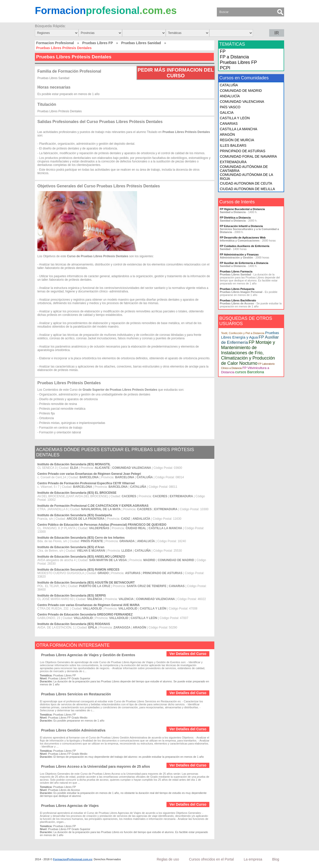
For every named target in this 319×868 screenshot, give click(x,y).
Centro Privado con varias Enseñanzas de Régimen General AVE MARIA (88, 605)
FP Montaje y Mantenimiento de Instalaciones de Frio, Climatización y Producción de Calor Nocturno (248, 353)
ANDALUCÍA (230, 96)
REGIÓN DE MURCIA (237, 140)
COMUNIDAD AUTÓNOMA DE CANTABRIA (244, 169)
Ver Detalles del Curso (188, 654)
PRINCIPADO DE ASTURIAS (243, 151)
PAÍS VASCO (230, 107)
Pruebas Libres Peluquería (237, 289)
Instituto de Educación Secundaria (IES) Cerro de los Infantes (81, 538)
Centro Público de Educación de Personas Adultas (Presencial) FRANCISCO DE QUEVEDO (102, 525)
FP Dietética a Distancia (235, 218)
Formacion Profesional (55, 43)
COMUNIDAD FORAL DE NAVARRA (248, 156)
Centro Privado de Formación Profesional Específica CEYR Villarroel (86, 483)
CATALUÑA (229, 85)
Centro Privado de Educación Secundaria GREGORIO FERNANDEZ (85, 615)
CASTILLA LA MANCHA (239, 129)
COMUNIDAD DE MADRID (241, 91)
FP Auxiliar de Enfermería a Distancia (244, 263)
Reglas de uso (168, 859)
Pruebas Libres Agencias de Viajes (70, 806)
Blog (276, 859)
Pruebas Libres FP (98, 43)
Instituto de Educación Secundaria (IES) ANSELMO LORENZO (81, 557)
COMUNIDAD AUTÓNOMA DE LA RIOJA (246, 177)
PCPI (225, 68)
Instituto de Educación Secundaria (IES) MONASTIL (74, 464)
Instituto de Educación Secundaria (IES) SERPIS (72, 596)
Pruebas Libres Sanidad (141, 43)
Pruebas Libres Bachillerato (238, 300)
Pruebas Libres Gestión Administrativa (73, 730)
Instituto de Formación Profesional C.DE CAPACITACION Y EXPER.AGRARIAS (93, 506)
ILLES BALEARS (233, 145)
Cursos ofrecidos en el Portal (211, 859)
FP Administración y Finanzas (239, 254)
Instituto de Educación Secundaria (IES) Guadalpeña (75, 515)
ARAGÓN (227, 134)
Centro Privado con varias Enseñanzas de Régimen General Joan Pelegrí (89, 474)
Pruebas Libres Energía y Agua (250, 335)
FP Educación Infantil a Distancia (241, 226)
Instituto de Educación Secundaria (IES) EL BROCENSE (77, 493)
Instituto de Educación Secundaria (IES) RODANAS (74, 624)
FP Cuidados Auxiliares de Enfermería (245, 246)
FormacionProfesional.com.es (73, 859)
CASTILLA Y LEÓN (235, 118)
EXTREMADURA (233, 162)
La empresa (253, 859)
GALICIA (227, 113)
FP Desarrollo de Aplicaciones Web (243, 238)
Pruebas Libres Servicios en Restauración (76, 694)
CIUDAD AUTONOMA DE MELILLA (247, 189)
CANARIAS (229, 124)
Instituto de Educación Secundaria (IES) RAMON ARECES (78, 570)
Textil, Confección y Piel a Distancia (243, 333)
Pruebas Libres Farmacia (236, 271)
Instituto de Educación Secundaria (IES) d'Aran (71, 547)
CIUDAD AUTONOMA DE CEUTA (246, 183)
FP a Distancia (234, 57)
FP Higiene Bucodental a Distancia (242, 209)
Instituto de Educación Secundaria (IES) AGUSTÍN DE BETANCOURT (86, 583)
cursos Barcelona (249, 372)
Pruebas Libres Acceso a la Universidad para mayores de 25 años (96, 766)
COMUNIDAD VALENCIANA (242, 102)
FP (223, 51)
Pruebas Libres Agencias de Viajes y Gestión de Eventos (88, 655)
